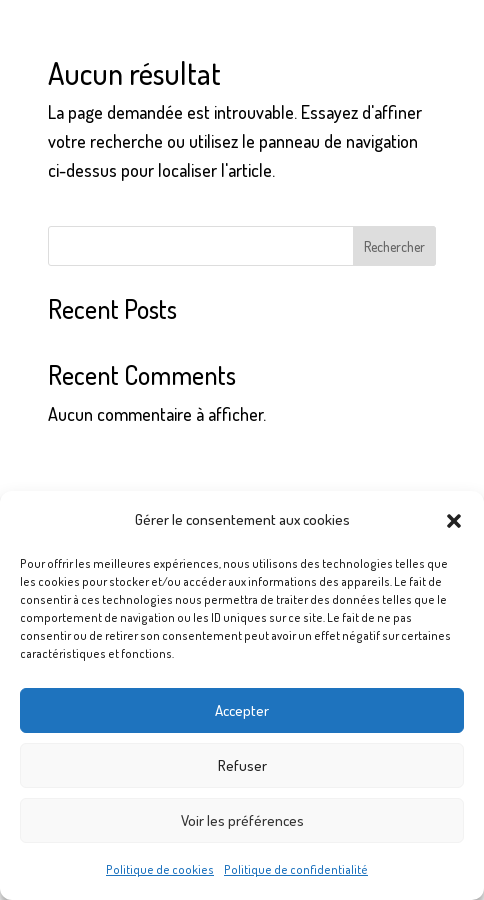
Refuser (242, 765)
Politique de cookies (160, 869)
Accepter (242, 710)
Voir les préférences (242, 820)
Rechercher (394, 246)
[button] (454, 521)
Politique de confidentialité (296, 869)
